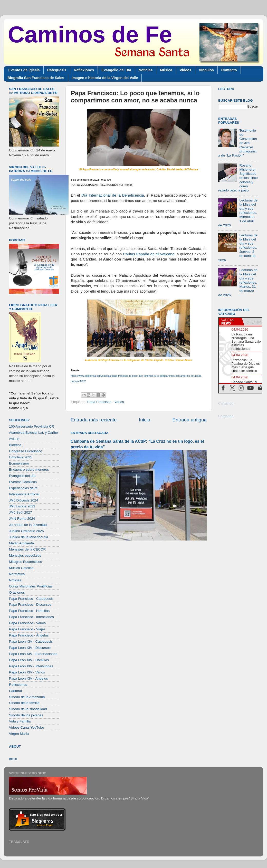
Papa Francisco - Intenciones (31, 617)
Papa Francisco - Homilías (29, 611)
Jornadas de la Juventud (28, 525)
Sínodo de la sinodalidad (28, 709)
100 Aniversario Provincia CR (32, 426)
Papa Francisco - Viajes (27, 629)
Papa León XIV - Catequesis (31, 642)
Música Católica (21, 568)
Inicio (145, 420)
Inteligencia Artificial (24, 494)
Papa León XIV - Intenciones (31, 666)
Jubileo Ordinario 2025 (26, 531)
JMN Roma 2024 (22, 519)
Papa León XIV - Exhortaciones (33, 654)
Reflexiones (84, 70)
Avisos (14, 439)
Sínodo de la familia (24, 703)
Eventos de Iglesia (24, 70)
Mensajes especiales (25, 556)
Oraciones (17, 592)
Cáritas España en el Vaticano (149, 254)
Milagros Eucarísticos (25, 562)
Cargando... (227, 403)
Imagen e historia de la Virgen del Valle (105, 78)
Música (166, 70)
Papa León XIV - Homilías (29, 660)
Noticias (146, 70)
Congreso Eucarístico (26, 451)
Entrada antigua (190, 420)
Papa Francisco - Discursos (30, 605)
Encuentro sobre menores (29, 470)
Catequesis (57, 70)
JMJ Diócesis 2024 (23, 500)
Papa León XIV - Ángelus (28, 678)
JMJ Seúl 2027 (20, 512)
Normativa (17, 574)
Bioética (15, 445)
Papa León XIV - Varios (27, 672)
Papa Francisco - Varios (106, 402)
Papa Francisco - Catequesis (31, 599)
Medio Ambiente (21, 543)
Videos (186, 70)
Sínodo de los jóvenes (26, 715)
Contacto (229, 70)
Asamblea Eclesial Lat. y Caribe (34, 433)
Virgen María (19, 734)
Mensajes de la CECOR (27, 549)
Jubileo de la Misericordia (28, 537)
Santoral (15, 691)
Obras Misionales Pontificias (31, 586)
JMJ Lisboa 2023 (22, 506)
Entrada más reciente (94, 420)
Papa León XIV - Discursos (30, 648)
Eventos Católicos (23, 482)
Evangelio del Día (116, 70)
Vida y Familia (20, 721)
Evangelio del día (22, 476)
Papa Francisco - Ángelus (29, 635)
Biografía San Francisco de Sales (36, 78)
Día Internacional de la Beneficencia (113, 195)
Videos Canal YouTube (27, 727)
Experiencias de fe (23, 488)
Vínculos (206, 70)
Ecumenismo (19, 463)
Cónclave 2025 (21, 457)
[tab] (230, 322)
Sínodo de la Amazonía (27, 697)
